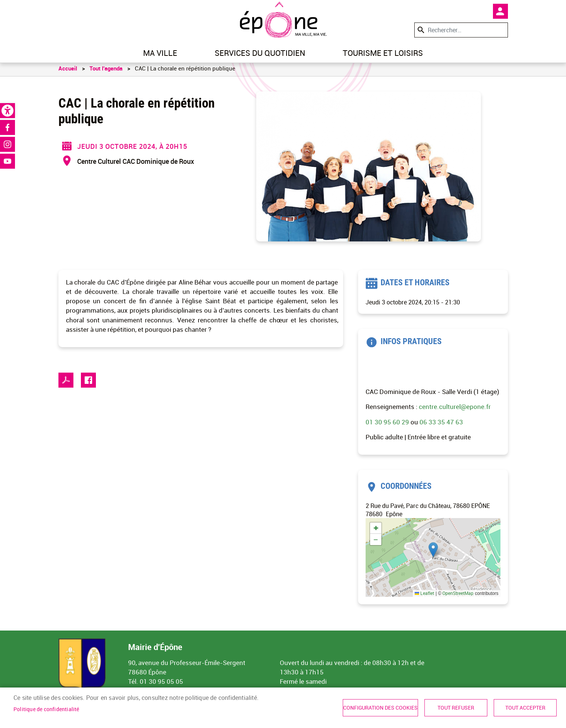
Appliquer (420, 30)
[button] (433, 553)
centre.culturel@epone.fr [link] (455, 410)
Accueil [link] (68, 72)
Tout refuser (456, 708)
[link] (7, 111)
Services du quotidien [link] (260, 53)
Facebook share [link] (88, 383)
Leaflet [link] (424, 597)
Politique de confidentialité (46, 709)
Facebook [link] (7, 127)
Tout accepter (525, 708)
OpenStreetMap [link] (458, 597)
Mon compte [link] (500, 11)
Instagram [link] (7, 144)
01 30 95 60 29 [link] (387, 425)
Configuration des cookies (380, 708)
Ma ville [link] (160, 53)
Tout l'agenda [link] (106, 72)
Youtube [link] (7, 161)
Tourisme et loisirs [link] (383, 53)
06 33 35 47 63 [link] (441, 425)
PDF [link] (66, 383)
